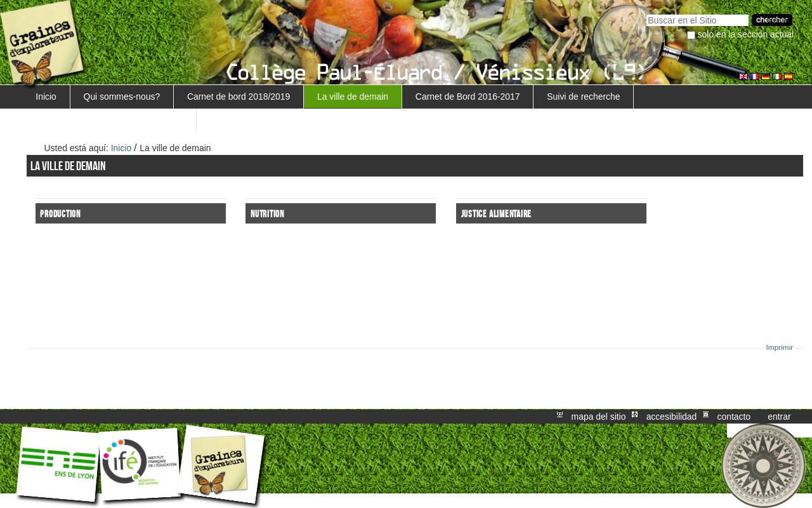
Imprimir (780, 347)
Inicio (46, 97)
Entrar (779, 417)
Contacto (734, 417)
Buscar (646, 13)
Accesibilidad (672, 417)
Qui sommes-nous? (122, 97)
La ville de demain (353, 97)
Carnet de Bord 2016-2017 (468, 97)
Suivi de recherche (583, 97)
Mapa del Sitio (599, 417)
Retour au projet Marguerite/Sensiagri (109, 120)
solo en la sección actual (746, 34)
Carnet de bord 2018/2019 (239, 97)
